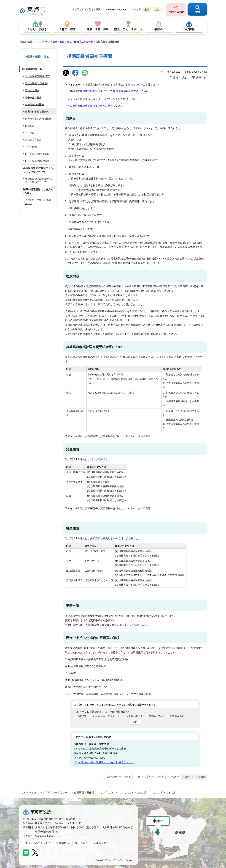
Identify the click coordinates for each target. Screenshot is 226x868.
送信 (135, 722)
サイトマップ (29, 792)
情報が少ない (156, 716)
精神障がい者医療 (35, 104)
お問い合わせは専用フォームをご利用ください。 (106, 762)
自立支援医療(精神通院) (38, 161)
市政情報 (189, 29)
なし (157, 10)
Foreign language (117, 9)
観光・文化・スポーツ (128, 29)
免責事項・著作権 (84, 792)
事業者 (159, 29)
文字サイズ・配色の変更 (88, 9)
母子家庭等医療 (33, 98)
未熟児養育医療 (33, 140)
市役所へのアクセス (37, 843)
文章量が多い (177, 716)
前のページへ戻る (121, 777)
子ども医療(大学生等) (36, 83)
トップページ (43, 42)
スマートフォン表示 (195, 777)
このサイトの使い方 (135, 792)
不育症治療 (31, 147)
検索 (197, 12)
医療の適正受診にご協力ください (39, 202)
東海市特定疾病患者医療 (38, 119)
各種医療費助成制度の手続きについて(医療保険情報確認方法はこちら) (110, 91)
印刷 (172, 77)
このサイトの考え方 (164, 792)
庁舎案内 (61, 843)
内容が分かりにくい (104, 716)
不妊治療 (30, 133)
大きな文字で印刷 (192, 77)
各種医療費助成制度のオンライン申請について (96, 106)
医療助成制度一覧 (84, 42)
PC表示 (175, 777)
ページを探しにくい (132, 716)
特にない (83, 716)
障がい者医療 (32, 90)
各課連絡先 (100, 843)
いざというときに (176, 12)
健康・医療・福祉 (98, 29)
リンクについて (109, 792)
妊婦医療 (30, 126)
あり (147, 10)
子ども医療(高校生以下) (38, 76)
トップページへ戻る (153, 777)
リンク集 (80, 843)
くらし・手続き (37, 29)
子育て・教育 (67, 29)
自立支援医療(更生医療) (38, 154)
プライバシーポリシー (55, 792)
